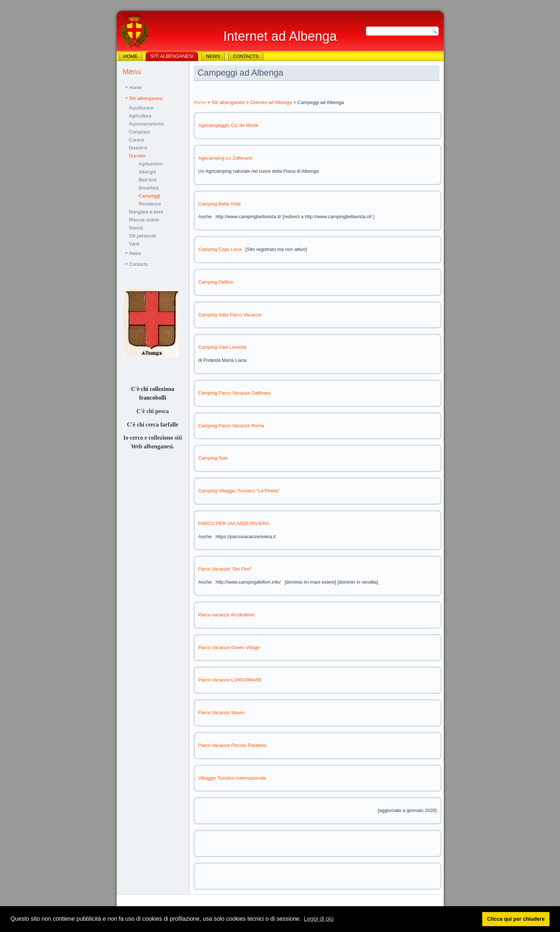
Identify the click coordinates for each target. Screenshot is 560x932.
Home (131, 56)
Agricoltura (140, 116)
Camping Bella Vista (220, 204)
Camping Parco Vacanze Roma (231, 426)
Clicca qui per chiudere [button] (516, 919)
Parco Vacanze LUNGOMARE (230, 680)
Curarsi (137, 140)
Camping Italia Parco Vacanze (230, 315)
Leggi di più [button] (319, 919)
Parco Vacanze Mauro (222, 713)
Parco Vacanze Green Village (229, 647)
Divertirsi (138, 148)
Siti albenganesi (172, 56)
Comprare (140, 132)
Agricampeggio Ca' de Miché (229, 125)
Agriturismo (151, 164)
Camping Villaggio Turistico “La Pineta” (239, 491)
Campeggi (150, 196)
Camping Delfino (216, 282)
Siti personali (142, 236)
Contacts (246, 56)
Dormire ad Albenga (271, 102)
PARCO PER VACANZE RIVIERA (234, 523)
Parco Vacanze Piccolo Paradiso (233, 745)
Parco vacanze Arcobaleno (227, 615)
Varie (134, 244)
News (213, 56)
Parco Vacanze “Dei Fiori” (225, 569)
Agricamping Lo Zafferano (225, 158)
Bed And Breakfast (149, 184)
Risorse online (144, 220)
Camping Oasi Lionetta (222, 347)
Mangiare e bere (146, 212)
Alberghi (148, 172)
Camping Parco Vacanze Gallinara (234, 393)
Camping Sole (213, 458)
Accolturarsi (141, 108)
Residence (150, 204)
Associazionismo (147, 124)
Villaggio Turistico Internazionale (232, 778)
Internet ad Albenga (280, 36)
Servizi (136, 228)
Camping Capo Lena (220, 249)
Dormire (137, 156)
